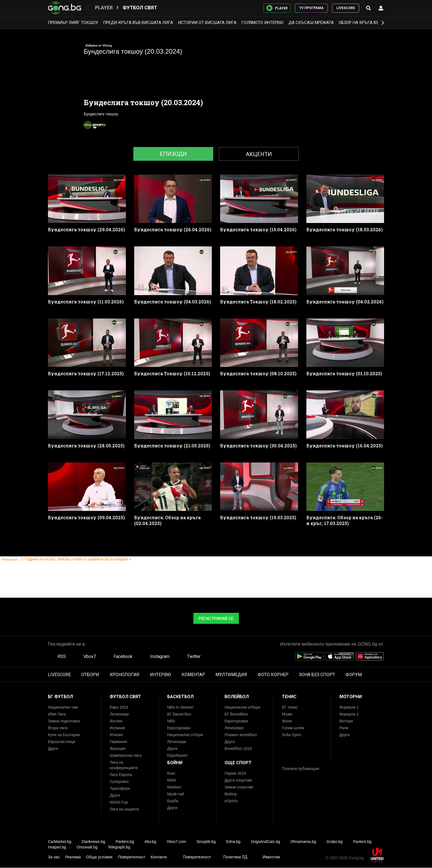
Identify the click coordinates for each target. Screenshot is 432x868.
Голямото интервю (262, 23)
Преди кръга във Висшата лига (138, 23)
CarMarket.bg (60, 842)
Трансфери (120, 788)
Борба (173, 801)
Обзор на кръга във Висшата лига (376, 23)
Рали (344, 728)
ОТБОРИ (90, 675)
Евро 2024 (119, 707)
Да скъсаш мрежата (311, 23)
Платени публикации (300, 769)
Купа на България (64, 735)
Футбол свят (140, 8)
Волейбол (237, 697)
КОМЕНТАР (193, 675)
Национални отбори (185, 735)
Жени (287, 721)
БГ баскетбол (179, 714)
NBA (171, 721)
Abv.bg (151, 842)
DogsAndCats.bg (266, 842)
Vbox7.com (176, 842)
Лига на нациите (124, 809)
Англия (116, 721)
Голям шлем (293, 728)
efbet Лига (57, 714)
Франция (118, 749)
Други (53, 749)
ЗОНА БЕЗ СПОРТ (317, 675)
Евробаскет (178, 755)
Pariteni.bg (125, 842)
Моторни (351, 697)
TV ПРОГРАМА (311, 8)
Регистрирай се (216, 619)
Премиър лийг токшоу (73, 23)
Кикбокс (174, 787)
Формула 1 (349, 707)
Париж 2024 (235, 773)
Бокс (171, 773)
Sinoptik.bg (206, 842)
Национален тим (63, 707)
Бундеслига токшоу (101, 114)
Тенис (289, 697)
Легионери (119, 714)
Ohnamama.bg (303, 842)
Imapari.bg (57, 847)
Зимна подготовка (64, 721)
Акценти (259, 154)
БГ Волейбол (236, 714)
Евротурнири (179, 728)
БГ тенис (290, 707)
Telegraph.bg (119, 847)
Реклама (73, 857)
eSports (231, 801)
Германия (118, 742)
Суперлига (119, 782)
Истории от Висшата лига (207, 23)
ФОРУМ (354, 675)
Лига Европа (121, 775)
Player (104, 8)
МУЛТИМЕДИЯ (231, 675)
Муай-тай (176, 794)
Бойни (175, 763)
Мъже (287, 714)
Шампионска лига (125, 755)
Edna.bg (233, 842)
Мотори (346, 721)
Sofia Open (291, 735)
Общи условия (99, 857)
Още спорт (238, 763)
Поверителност (132, 857)
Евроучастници (62, 742)
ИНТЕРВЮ (160, 675)
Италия (116, 735)
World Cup (119, 802)
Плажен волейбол (241, 735)
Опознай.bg (87, 847)
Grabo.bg (334, 842)
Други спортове (238, 780)
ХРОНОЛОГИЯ (125, 675)
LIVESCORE (346, 8)
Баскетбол (180, 697)
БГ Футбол (60, 697)
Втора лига (58, 728)
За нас (54, 857)
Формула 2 (349, 714)
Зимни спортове (239, 787)
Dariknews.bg (94, 842)
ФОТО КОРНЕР (273, 675)
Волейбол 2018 (238, 749)
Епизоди (173, 154)
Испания (117, 728)
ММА (172, 780)
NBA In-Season (180, 707)
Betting (231, 794)
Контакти (159, 857)
